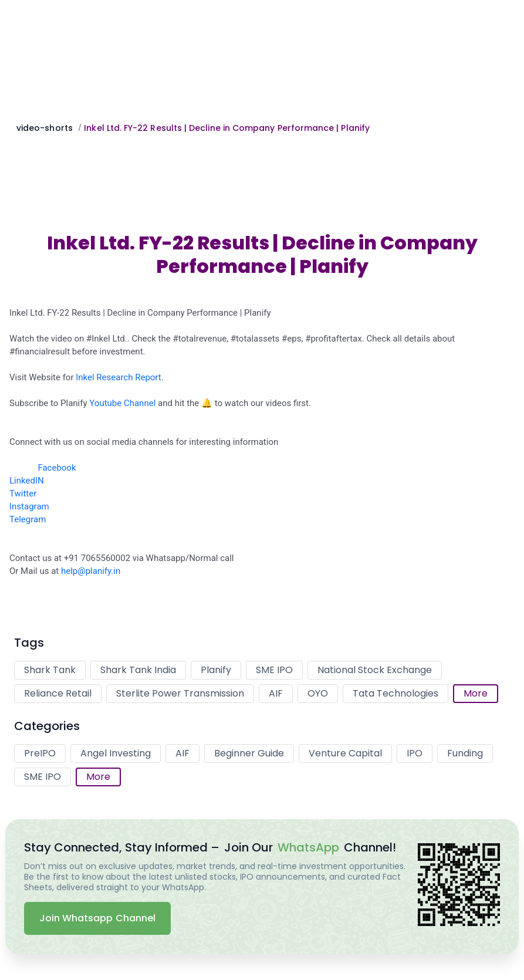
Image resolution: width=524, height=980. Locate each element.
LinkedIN (27, 481)
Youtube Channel (122, 403)
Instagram (29, 506)
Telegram (28, 519)
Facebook (57, 468)
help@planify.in (91, 571)
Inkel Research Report (119, 377)
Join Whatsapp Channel (97, 918)
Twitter (23, 494)
